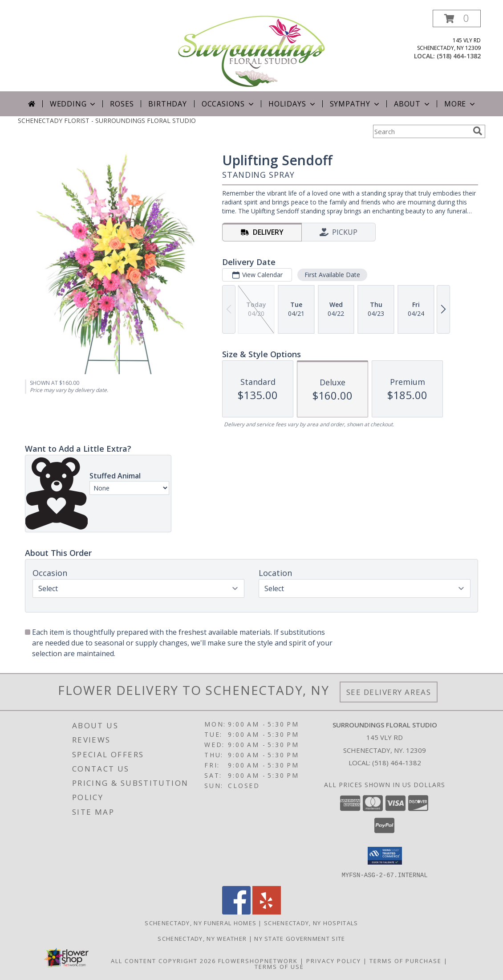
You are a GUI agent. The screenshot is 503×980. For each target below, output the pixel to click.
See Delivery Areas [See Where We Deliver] (389, 692)
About (413, 104)
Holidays (292, 104)
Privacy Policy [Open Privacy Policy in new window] (334, 960)
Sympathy (355, 104)
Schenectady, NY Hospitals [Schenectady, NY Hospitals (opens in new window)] (311, 923)
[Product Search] (421, 131)
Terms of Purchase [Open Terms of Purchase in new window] (406, 960)
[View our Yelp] (267, 912)
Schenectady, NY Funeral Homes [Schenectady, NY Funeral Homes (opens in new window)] (201, 923)
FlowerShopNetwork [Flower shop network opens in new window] (258, 960)
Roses (122, 104)
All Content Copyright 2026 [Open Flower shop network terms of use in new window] (163, 960)
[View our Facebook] (236, 912)
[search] (478, 131)
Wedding (74, 104)
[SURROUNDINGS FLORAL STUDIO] (251, 51)
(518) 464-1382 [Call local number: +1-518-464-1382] (459, 56)
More (460, 104)
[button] (457, 18)
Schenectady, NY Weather (202, 938)
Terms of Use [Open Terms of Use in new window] (279, 966)
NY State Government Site (300, 938)
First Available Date (332, 275)
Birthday (167, 104)
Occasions (229, 104)
